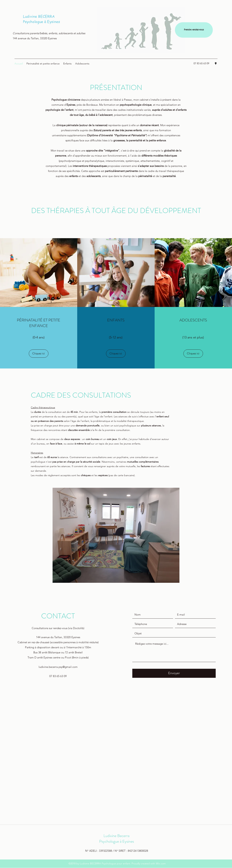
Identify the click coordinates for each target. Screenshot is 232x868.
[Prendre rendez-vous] (194, 30)
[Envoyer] (174, 673)
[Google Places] (216, 64)
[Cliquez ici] (39, 354)
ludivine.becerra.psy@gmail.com (58, 667)
